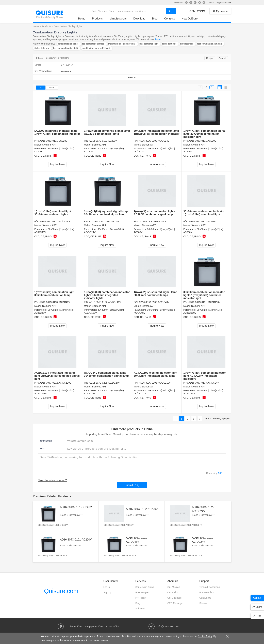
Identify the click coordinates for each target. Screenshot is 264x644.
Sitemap (204, 603)
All (41, 88)
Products (97, 19)
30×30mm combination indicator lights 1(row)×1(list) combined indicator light (204, 295)
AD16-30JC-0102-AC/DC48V (154, 302)
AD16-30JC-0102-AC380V (202, 221)
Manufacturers (118, 19)
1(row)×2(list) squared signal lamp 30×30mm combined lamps (155, 294)
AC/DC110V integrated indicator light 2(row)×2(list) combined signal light (57, 376)
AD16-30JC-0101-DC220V (53, 141)
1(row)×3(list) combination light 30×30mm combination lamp (54, 294)
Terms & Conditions (210, 587)
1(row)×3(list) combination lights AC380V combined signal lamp (154, 213)
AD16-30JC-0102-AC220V (103, 141)
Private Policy (207, 592)
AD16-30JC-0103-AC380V (153, 221)
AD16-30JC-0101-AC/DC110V (204, 302)
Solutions (140, 609)
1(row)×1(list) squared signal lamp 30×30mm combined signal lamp (106, 213)
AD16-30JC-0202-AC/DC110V (55, 383)
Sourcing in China (145, 587)
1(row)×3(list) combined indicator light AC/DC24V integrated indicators (205, 376)
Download (139, 19)
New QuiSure (189, 19)
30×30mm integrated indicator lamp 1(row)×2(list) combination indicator (157, 132)
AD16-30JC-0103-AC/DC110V (155, 383)
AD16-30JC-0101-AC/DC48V (55, 221)
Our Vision (173, 592)
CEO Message (175, 603)
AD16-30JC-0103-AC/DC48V (55, 302)
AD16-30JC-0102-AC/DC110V (105, 302)
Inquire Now (57, 164)
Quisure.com (61, 591)
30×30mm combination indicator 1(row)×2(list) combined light (204, 213)
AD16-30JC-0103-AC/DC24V (204, 383)
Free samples (143, 592)
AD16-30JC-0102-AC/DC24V (154, 141)
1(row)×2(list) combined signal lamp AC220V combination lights (107, 132)
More (158, 39)
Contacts (169, 19)
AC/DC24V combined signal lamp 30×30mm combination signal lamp (106, 374)
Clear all (222, 58)
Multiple (210, 58)
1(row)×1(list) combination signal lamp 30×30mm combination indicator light (204, 134)
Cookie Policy (205, 636)
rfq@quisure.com (224, 3)
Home (82, 19)
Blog (155, 19)
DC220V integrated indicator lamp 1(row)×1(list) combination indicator (57, 132)
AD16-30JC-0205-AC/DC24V (104, 383)
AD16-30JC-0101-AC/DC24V (104, 221)
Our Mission (174, 587)
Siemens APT (49, 145)
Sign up (107, 592)
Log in (107, 587)
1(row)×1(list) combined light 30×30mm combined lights (53, 213)
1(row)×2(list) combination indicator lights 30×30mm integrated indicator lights (107, 295)
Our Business (174, 598)
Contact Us (205, 598)
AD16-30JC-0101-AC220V (202, 141)
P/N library (141, 598)
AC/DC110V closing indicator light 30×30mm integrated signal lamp (155, 374)
